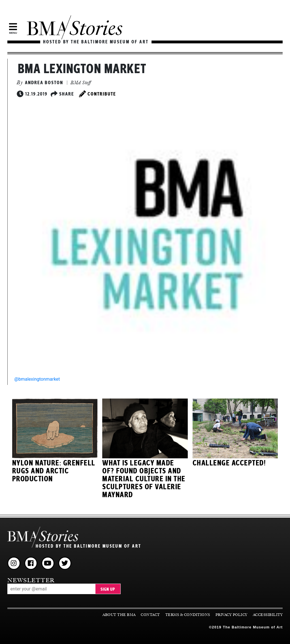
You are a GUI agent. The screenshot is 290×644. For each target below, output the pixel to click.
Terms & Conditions (188, 615)
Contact (150, 615)
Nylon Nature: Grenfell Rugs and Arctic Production (54, 471)
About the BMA (119, 615)
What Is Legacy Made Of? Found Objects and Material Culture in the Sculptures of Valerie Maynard (144, 479)
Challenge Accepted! (229, 463)
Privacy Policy (232, 615)
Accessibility (268, 615)
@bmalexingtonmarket (37, 379)
